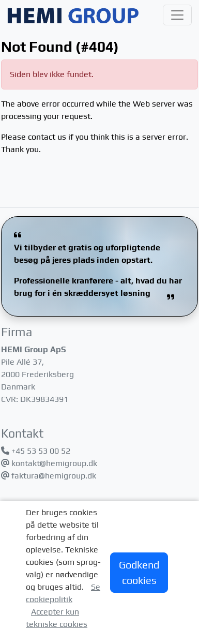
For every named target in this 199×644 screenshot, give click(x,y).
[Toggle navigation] (177, 15)
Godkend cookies (139, 572)
